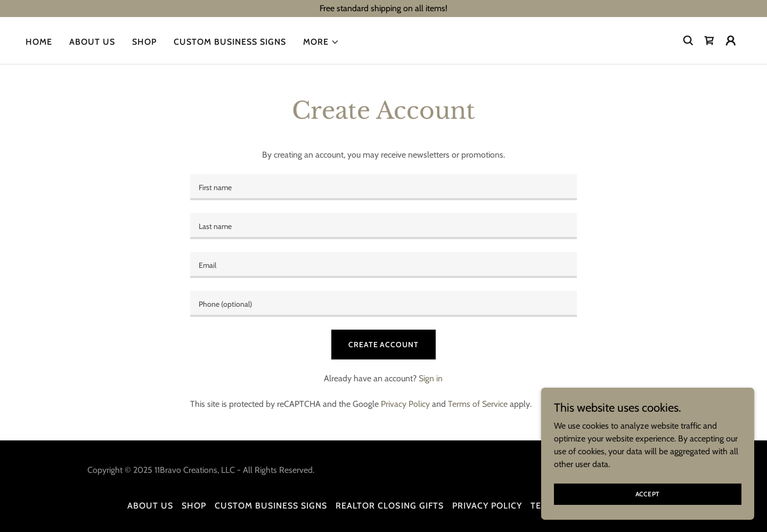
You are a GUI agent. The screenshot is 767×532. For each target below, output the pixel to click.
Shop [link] (144, 42)
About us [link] (92, 42)
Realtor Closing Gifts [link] (389, 506)
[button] (321, 42)
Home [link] (39, 42)
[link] (709, 40)
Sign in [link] (431, 378)
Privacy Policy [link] (405, 404)
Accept (648, 494)
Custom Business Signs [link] (230, 42)
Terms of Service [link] (478, 404)
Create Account (383, 345)
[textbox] (383, 187)
